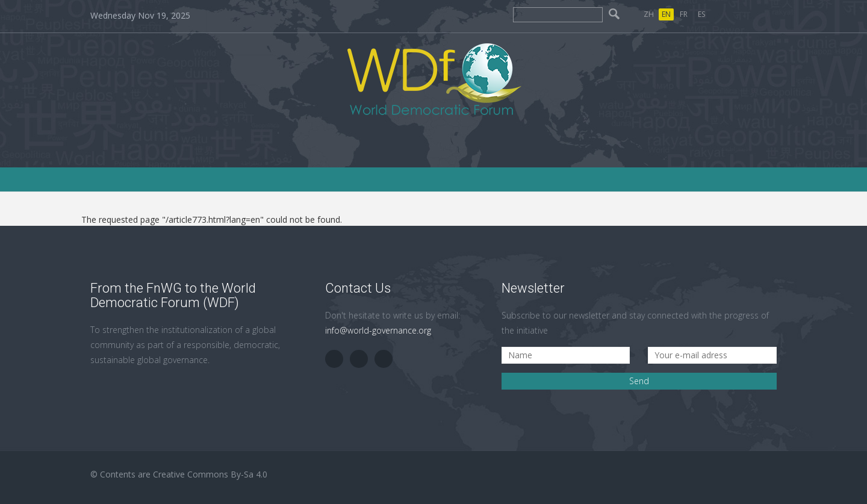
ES (701, 14)
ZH (649, 14)
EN (666, 14)
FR (684, 14)
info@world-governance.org (378, 330)
